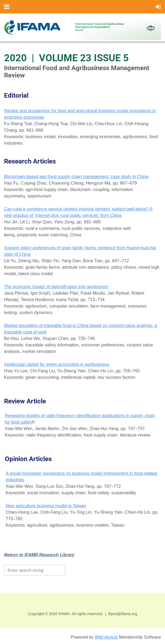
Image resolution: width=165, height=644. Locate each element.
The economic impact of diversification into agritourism (56, 287)
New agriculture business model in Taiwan (46, 506)
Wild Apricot (106, 637)
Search (71, 570)
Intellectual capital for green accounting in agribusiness (57, 364)
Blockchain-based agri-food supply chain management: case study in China (76, 177)
